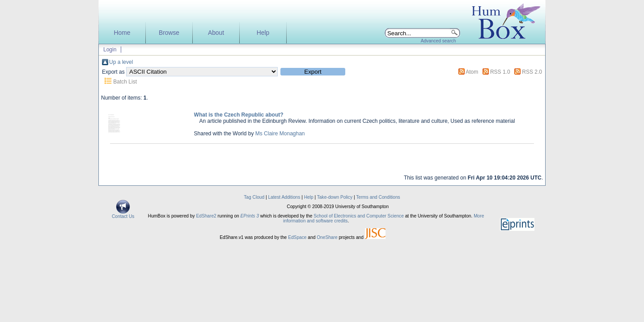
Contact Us (123, 214)
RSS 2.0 (532, 72)
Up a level (121, 62)
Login (110, 50)
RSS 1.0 (500, 72)
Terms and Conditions (378, 197)
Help (263, 33)
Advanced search (439, 41)
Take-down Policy (335, 197)
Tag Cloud (254, 197)
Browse (169, 33)
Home (122, 33)
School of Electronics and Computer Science (359, 216)
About (216, 33)
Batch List (125, 82)
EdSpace (297, 237)
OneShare (327, 237)
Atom (472, 72)
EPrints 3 (250, 216)
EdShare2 (206, 216)
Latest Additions (284, 197)
